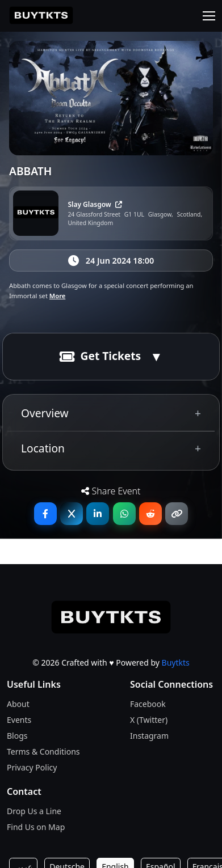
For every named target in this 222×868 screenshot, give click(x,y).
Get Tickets (100, 356)
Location (43, 448)
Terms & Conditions (43, 751)
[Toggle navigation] (209, 16)
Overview (45, 413)
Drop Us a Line (34, 811)
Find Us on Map (36, 827)
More (57, 296)
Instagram (149, 736)
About (18, 704)
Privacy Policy (32, 767)
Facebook (148, 704)
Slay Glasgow (95, 204)
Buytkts (176, 662)
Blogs (17, 736)
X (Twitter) (149, 720)
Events (19, 720)
